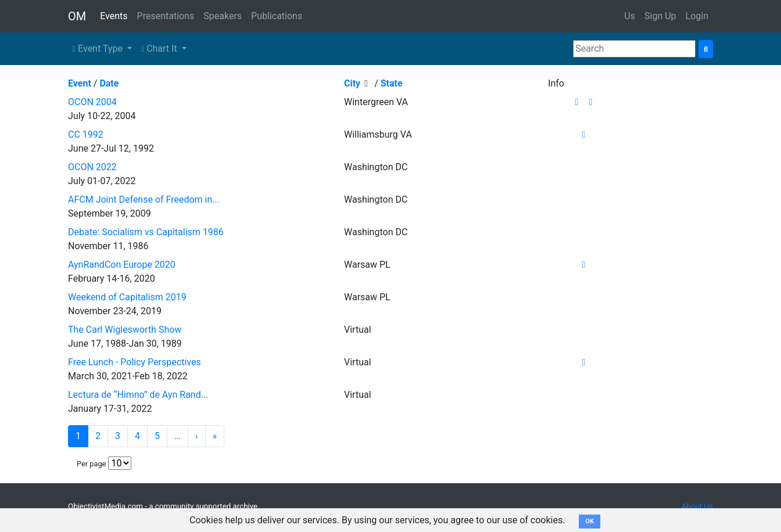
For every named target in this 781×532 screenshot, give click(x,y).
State (392, 83)
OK (590, 521)
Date (109, 83)
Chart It (160, 48)
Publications (277, 16)
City (352, 83)
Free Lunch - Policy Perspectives (135, 362)
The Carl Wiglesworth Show (125, 330)
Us (630, 16)
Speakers (223, 16)
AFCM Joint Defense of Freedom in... (144, 199)
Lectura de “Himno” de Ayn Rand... (138, 395)
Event (80, 83)
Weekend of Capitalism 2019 (127, 297)
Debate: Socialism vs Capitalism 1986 (146, 232)
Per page (91, 464)
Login (697, 16)
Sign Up (660, 16)
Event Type (99, 48)
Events (114, 16)
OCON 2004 (92, 102)
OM (77, 16)
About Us (697, 506)
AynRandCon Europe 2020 (122, 265)
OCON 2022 (92, 167)
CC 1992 (86, 134)
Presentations (166, 16)
